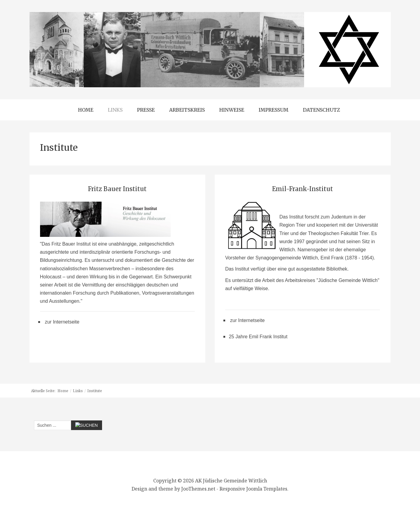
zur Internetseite (62, 322)
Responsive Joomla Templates (253, 489)
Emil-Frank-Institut (303, 189)
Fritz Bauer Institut (117, 189)
